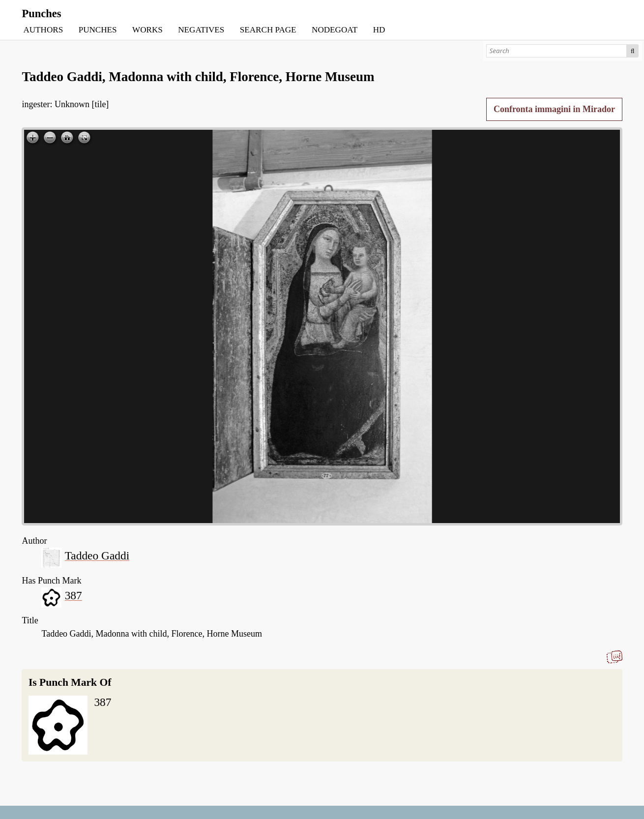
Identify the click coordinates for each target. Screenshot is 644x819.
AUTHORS (43, 30)
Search (633, 51)
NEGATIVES (201, 30)
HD (379, 30)
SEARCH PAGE (268, 30)
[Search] (556, 51)
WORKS (147, 30)
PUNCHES (98, 30)
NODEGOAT (335, 30)
